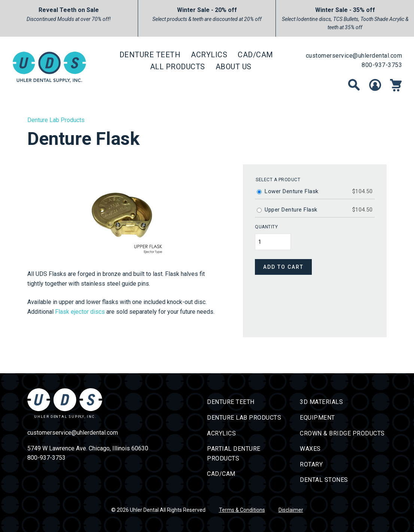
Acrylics (209, 55)
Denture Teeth (150, 55)
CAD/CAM (255, 55)
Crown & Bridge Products (342, 433)
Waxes (310, 449)
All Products (178, 67)
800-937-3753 (382, 65)
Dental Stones (324, 480)
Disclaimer (291, 510)
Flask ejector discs (80, 312)
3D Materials (321, 402)
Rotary (311, 464)
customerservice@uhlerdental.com (354, 56)
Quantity (266, 227)
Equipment (317, 418)
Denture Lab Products (56, 120)
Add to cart (283, 267)
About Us (234, 67)
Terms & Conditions (242, 510)
